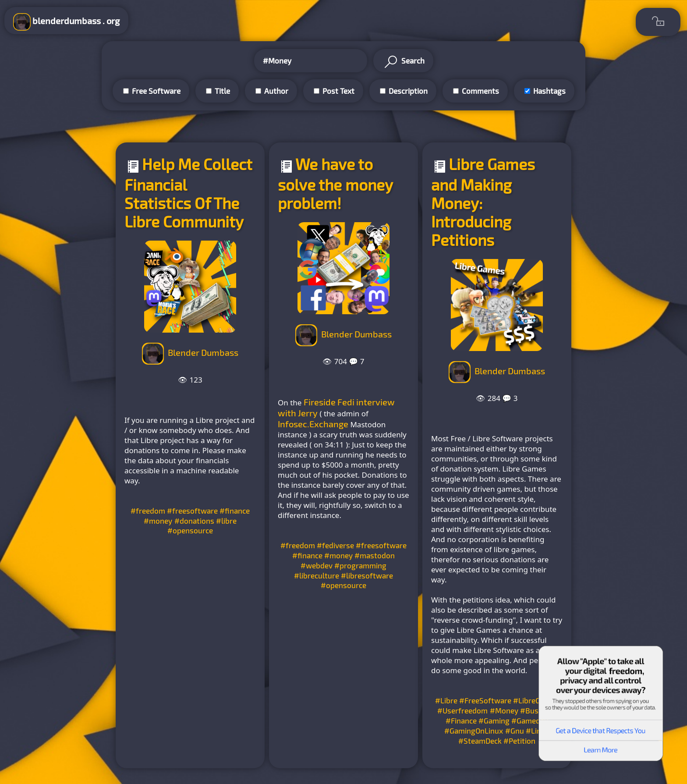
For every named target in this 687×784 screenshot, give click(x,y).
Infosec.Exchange (313, 424)
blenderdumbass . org (66, 22)
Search (403, 62)
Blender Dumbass (203, 352)
